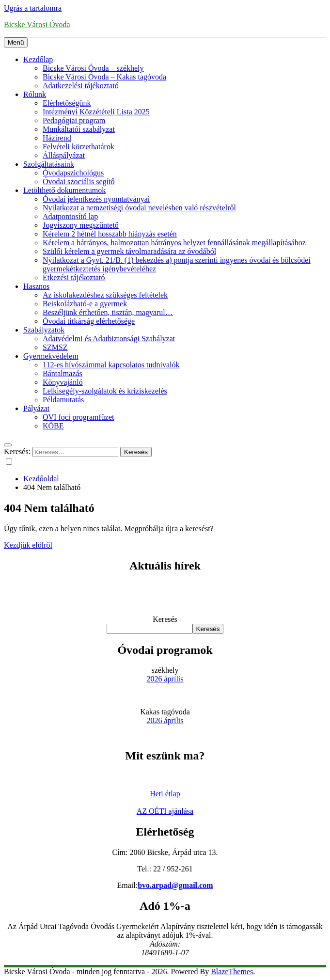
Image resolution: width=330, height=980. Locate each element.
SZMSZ (55, 347)
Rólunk (35, 94)
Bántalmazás (63, 373)
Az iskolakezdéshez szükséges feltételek (105, 295)
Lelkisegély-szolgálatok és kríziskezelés (105, 391)
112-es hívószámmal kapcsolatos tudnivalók (111, 365)
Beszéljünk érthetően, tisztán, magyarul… (108, 312)
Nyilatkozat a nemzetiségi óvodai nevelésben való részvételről (139, 208)
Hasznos (36, 286)
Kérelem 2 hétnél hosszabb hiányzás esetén (110, 234)
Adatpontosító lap (70, 216)
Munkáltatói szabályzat (79, 129)
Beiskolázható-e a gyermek (85, 304)
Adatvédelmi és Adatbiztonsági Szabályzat (109, 339)
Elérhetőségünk (67, 103)
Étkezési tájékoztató (74, 277)
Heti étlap (165, 794)
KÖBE (53, 426)
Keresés (165, 619)
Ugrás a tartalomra (33, 8)
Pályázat (36, 408)
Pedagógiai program (74, 120)
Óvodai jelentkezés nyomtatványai (96, 199)
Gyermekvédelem (51, 356)
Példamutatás (63, 400)
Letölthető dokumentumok (64, 190)
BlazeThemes (232, 972)
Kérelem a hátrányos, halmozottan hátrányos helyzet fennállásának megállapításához (174, 243)
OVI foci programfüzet (79, 417)
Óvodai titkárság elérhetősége (89, 321)
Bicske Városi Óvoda (37, 24)
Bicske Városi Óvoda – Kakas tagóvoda (104, 77)
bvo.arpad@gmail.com (175, 885)
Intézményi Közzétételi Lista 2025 (96, 112)
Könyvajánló (63, 382)
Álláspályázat (64, 155)
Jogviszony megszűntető (81, 225)
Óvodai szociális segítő (79, 182)
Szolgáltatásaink (49, 164)
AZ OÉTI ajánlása (165, 811)
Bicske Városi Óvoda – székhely (93, 68)
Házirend (57, 138)
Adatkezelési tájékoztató (81, 86)
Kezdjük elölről (28, 545)
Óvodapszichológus (73, 173)
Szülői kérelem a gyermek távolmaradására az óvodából (129, 251)
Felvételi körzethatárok (79, 147)
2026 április (165, 679)
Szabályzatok (44, 330)
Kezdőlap (38, 59)
